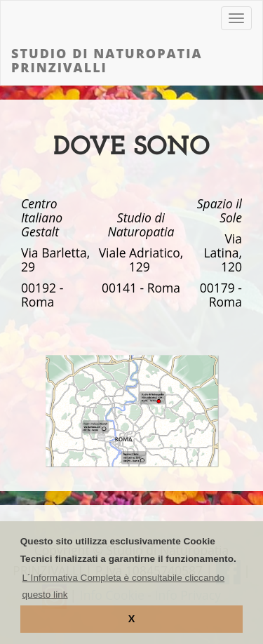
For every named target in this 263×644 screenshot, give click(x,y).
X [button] (132, 619)
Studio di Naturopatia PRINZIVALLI (107, 60)
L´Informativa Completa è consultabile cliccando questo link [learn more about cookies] (124, 586)
